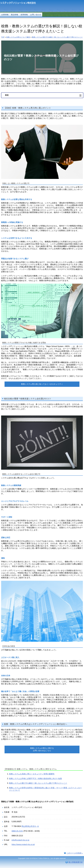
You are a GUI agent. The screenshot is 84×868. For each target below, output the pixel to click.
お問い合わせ (36, 15)
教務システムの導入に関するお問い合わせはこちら (42, 749)
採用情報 (24, 15)
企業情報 (5, 15)
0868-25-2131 (17, 831)
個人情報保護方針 (76, 862)
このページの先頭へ (75, 853)
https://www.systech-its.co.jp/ (23, 844)
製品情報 (15, 15)
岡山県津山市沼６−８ (30, 826)
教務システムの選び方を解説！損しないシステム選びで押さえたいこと (38, 783)
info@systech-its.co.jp (20, 840)
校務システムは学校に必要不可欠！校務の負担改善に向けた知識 (35, 779)
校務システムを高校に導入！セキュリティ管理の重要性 (32, 774)
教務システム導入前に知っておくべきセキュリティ (42, 384)
